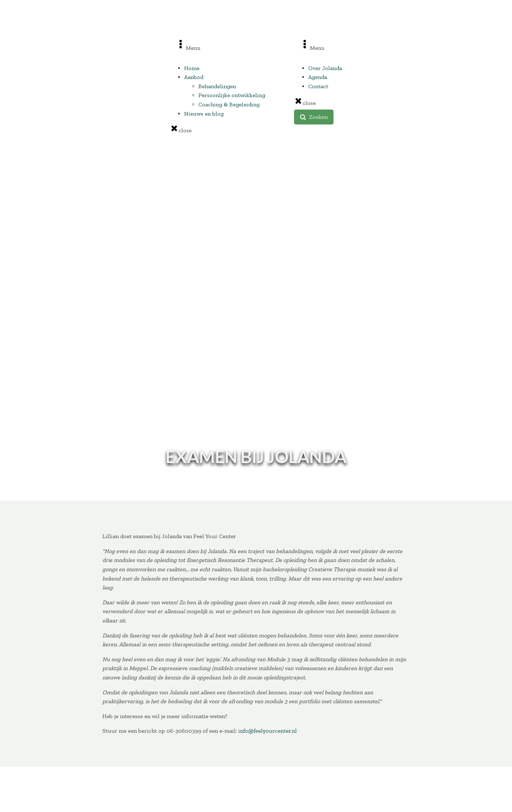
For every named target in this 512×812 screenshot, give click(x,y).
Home (192, 68)
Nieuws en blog (204, 114)
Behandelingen (217, 86)
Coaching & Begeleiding (229, 104)
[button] (314, 117)
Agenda (318, 77)
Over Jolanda (325, 68)
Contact (318, 86)
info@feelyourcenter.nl (268, 731)
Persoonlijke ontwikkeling (232, 95)
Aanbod (194, 77)
